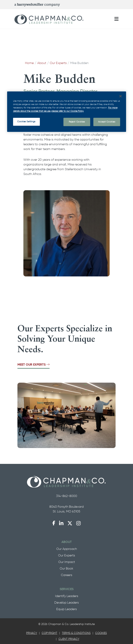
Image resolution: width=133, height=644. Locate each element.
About (42, 63)
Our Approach (67, 549)
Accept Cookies (107, 122)
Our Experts (58, 63)
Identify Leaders (67, 596)
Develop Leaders (66, 602)
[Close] (121, 96)
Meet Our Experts (33, 365)
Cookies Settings (26, 121)
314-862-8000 (67, 496)
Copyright (49, 633)
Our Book (66, 568)
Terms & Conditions (76, 633)
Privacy (32, 633)
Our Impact (67, 562)
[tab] (32, 633)
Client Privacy (69, 639)
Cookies (101, 633)
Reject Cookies (77, 122)
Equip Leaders (66, 609)
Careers (66, 575)
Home (29, 63)
